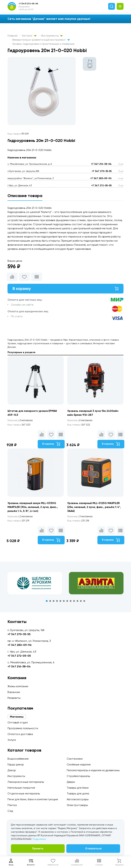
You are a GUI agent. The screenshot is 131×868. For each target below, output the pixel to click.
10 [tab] (77, 602)
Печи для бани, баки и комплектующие (33, 799)
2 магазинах (21, 421)
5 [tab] (60, 602)
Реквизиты (14, 698)
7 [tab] (67, 602)
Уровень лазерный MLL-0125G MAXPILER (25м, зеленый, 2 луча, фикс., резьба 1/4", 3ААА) (95, 508)
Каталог (29, 36)
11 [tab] (81, 602)
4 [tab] (57, 602)
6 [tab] (64, 602)
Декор (12, 770)
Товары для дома (78, 793)
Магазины (17, 717)
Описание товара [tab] (25, 196)
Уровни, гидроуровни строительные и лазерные (43, 44)
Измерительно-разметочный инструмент (41, 40)
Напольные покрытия (21, 788)
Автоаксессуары (78, 799)
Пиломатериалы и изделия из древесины (93, 770)
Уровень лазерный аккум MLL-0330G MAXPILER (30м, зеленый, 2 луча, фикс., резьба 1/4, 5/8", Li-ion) (33, 508)
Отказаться (93, 848)
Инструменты (52, 36)
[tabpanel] (35, 584)
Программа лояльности (23, 728)
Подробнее (39, 839)
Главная (12, 36)
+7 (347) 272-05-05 (28, 4)
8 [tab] (71, 602)
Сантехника (75, 759)
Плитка (12, 805)
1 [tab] (47, 602)
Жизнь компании (18, 686)
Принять (38, 848)
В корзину (65, 289)
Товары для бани (78, 788)
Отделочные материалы (24, 793)
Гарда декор (16, 764)
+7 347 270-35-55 (102, 171)
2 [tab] (50, 602)
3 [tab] (54, 602)
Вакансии (14, 692)
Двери (71, 782)
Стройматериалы (78, 776)
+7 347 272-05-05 (101, 185)
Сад (10, 811)
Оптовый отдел (18, 722)
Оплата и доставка (20, 734)
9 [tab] (74, 602)
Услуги (12, 740)
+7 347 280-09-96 (101, 178)
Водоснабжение (18, 759)
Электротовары (77, 805)
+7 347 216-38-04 (101, 164)
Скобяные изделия (79, 764)
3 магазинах (81, 517)
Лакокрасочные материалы (26, 782)
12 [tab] (84, 602)
